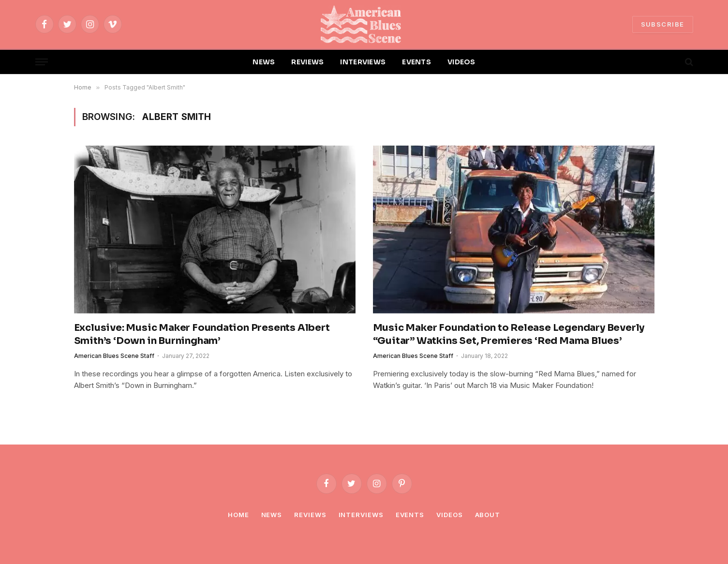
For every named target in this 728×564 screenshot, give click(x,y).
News (272, 515)
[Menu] (42, 62)
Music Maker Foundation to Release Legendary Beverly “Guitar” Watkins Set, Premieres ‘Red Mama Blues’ (509, 334)
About (488, 515)
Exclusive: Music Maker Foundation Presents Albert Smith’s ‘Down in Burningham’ (202, 334)
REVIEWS (307, 62)
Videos (449, 515)
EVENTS (416, 62)
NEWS (264, 62)
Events (410, 515)
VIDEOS (461, 62)
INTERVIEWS (363, 62)
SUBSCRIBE (663, 24)
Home (238, 515)
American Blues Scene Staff (114, 356)
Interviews (361, 515)
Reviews (310, 515)
